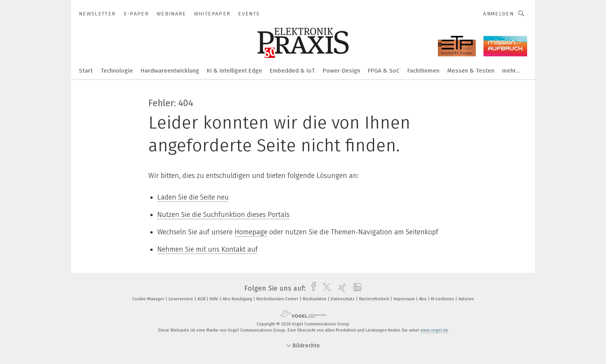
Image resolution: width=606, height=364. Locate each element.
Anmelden (498, 14)
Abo (423, 299)
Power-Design (341, 71)
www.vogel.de (434, 330)
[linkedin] (355, 288)
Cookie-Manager (149, 299)
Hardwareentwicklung (170, 71)
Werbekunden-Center (278, 299)
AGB (202, 299)
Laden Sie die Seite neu (193, 197)
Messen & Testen (471, 71)
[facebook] (312, 288)
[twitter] (325, 288)
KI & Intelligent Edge (234, 71)
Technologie (117, 71)
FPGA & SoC (384, 71)
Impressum (405, 299)
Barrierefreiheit (375, 299)
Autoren (466, 299)
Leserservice (181, 299)
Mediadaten (315, 299)
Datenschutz (343, 299)
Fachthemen (423, 71)
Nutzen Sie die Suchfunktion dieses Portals (223, 215)
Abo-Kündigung (238, 299)
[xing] (340, 288)
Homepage (251, 232)
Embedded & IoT (292, 71)
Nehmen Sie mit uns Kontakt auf (208, 249)
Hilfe (214, 299)
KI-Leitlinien (443, 299)
